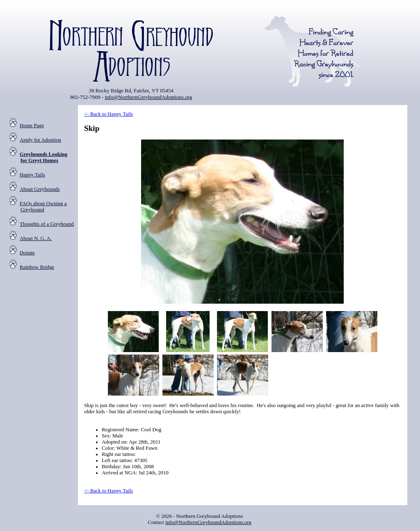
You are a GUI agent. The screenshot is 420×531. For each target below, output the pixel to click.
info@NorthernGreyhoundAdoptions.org (148, 97)
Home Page (32, 126)
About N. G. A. (36, 238)
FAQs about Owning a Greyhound (43, 207)
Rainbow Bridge (37, 267)
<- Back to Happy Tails (108, 114)
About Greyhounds (40, 189)
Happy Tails (32, 175)
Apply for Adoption (40, 140)
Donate (27, 253)
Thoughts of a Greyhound (47, 224)
